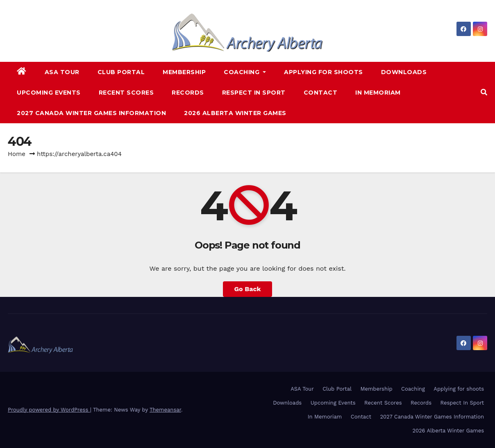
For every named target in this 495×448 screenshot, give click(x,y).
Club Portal (121, 72)
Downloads (404, 72)
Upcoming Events (49, 93)
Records (188, 93)
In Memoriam (378, 93)
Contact (321, 93)
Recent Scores (126, 93)
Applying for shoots (324, 72)
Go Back (248, 289)
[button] (484, 92)
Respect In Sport (254, 93)
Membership (184, 72)
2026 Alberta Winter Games (235, 113)
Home (17, 154)
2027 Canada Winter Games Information (91, 113)
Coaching (245, 72)
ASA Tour (62, 72)
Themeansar (165, 410)
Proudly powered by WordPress (49, 410)
